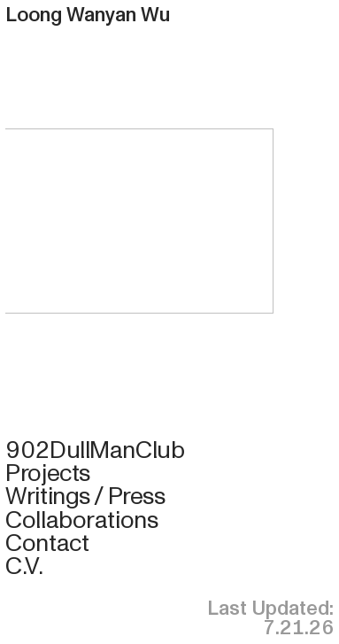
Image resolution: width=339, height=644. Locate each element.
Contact (47, 543)
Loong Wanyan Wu (88, 15)
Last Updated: (270, 608)
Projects (48, 473)
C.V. (24, 566)
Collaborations (81, 520)
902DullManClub (95, 450)
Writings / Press (85, 496)
